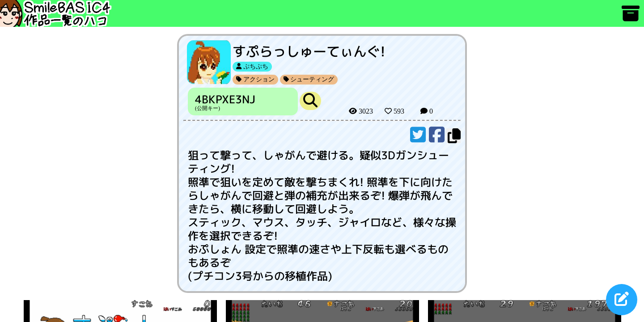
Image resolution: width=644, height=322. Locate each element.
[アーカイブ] (631, 18)
